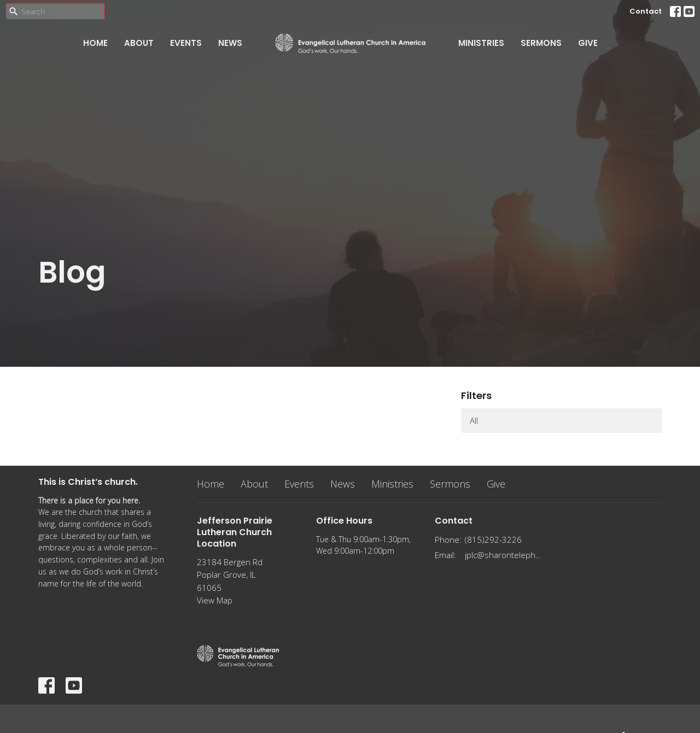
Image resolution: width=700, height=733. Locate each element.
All (474, 420)
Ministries (481, 43)
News (230, 43)
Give (588, 43)
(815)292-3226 (493, 540)
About (139, 43)
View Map (215, 600)
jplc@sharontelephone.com (504, 555)
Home (95, 43)
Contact (646, 11)
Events (186, 43)
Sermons (541, 43)
